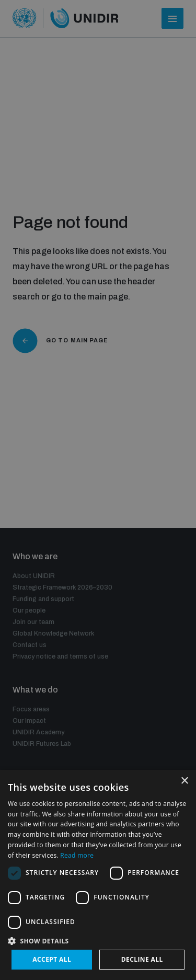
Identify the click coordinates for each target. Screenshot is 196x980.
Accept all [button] (52, 959)
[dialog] (98, 875)
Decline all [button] (142, 959)
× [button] (184, 781)
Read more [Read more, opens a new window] (77, 855)
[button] (98, 940)
